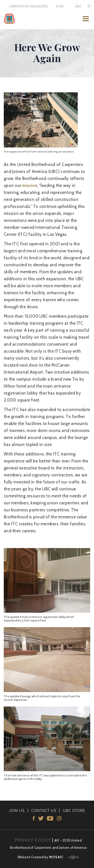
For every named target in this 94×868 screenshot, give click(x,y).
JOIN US (60, 6)
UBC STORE (78, 6)
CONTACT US (44, 811)
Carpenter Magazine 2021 (29, 6)
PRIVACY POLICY (33, 840)
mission (30, 185)
